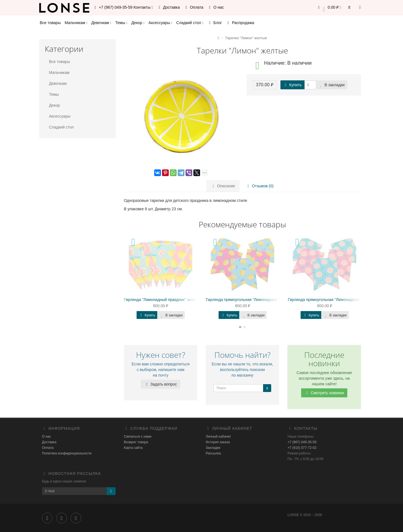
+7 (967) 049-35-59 (302, 442)
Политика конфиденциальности (67, 453)
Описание (223, 186)
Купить (292, 85)
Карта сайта (133, 448)
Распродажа (240, 23)
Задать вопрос (161, 384)
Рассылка (213, 453)
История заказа (218, 442)
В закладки (332, 85)
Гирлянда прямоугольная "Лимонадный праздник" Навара (341, 300)
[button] (329, 8)
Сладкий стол (190, 23)
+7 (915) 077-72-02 (302, 448)
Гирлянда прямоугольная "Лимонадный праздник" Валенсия (261, 300)
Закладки (213, 448)
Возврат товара (136, 442)
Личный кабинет (218, 437)
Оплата (194, 7)
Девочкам (101, 23)
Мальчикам (76, 23)
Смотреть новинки (324, 393)
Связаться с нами (138, 437)
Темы (121, 23)
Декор (138, 23)
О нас (216, 7)
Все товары (50, 23)
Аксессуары (161, 23)
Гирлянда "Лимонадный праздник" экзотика (163, 300)
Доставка (168, 7)
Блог (215, 23)
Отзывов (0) (260, 186)
